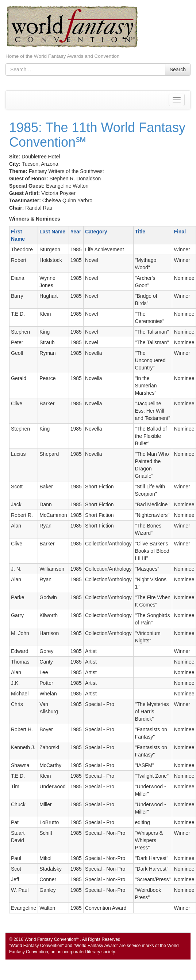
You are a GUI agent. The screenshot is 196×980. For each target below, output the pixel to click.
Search (178, 70)
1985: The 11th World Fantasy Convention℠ (97, 135)
